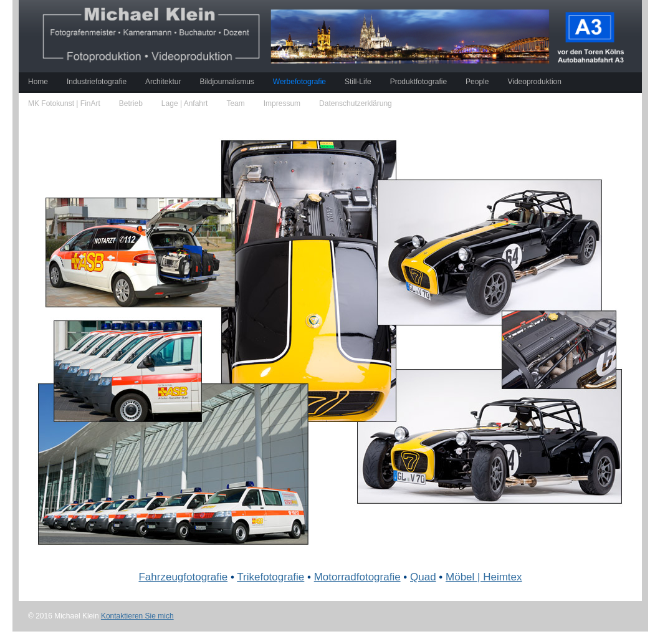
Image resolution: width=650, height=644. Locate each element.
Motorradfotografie (357, 577)
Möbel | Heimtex (484, 577)
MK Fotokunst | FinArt (64, 103)
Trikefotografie (270, 577)
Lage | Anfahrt (185, 103)
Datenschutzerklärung (356, 103)
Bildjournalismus (227, 82)
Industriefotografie (97, 82)
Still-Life (358, 82)
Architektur (163, 82)
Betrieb (131, 103)
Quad (423, 577)
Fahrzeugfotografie (183, 577)
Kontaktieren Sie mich (137, 616)
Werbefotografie (299, 82)
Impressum (282, 103)
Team (235, 103)
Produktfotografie (418, 82)
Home (38, 82)
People (477, 82)
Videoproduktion (534, 82)
